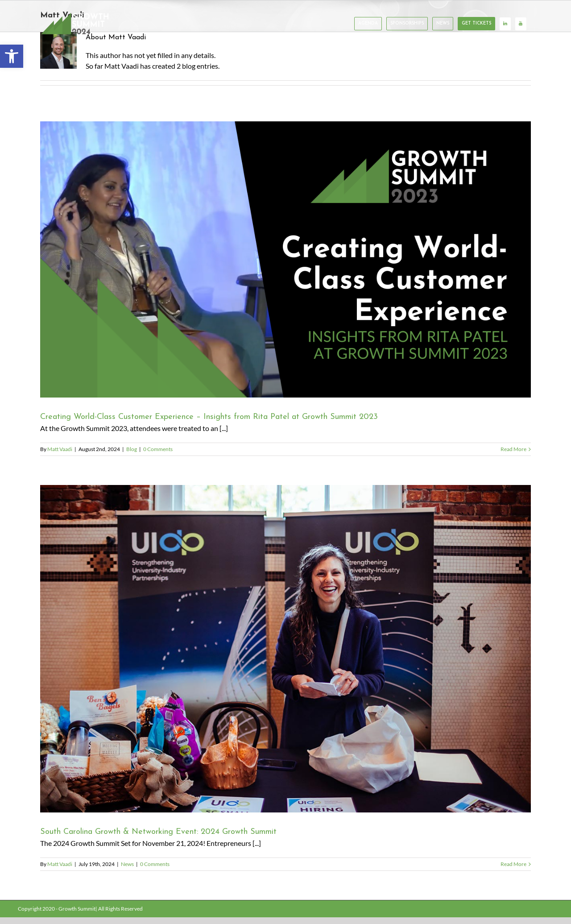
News (127, 864)
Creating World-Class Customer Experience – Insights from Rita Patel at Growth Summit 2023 (209, 417)
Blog (132, 449)
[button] (12, 56)
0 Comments (158, 449)
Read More (513, 449)
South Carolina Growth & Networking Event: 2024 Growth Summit (158, 832)
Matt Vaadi (60, 449)
